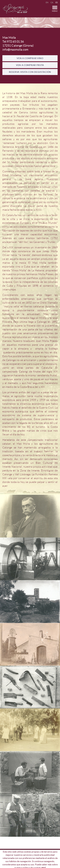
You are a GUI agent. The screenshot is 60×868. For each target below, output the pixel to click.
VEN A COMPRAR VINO (30, 58)
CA (52, 2)
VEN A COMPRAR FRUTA (30, 65)
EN (47, 2)
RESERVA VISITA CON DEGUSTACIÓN (30, 72)
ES (57, 2)
